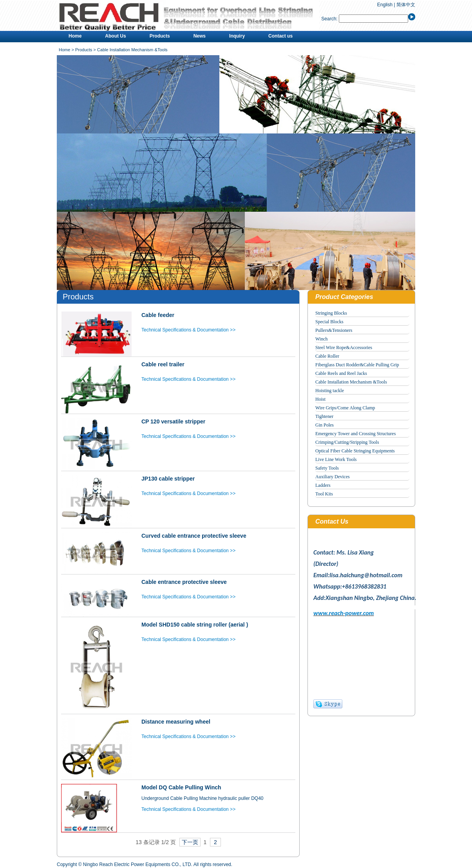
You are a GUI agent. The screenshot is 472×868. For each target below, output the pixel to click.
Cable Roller (327, 356)
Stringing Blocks (331, 313)
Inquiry (237, 36)
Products (160, 36)
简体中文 (406, 5)
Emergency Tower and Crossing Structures (355, 434)
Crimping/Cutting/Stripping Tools (347, 442)
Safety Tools (327, 468)
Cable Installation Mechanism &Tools (351, 382)
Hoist (320, 399)
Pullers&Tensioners (334, 330)
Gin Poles (325, 425)
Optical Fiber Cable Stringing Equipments (355, 451)
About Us (115, 36)
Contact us (280, 36)
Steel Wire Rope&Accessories (344, 348)
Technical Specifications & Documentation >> (188, 330)
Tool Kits (324, 494)
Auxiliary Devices (333, 477)
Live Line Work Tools (336, 459)
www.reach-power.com (344, 613)
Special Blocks (329, 322)
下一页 (190, 842)
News (200, 36)
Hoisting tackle (330, 391)
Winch (322, 339)
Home (75, 36)
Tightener (324, 416)
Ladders (323, 485)
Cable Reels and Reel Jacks (341, 373)
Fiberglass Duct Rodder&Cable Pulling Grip (357, 365)
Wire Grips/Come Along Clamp (345, 408)
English (385, 5)
